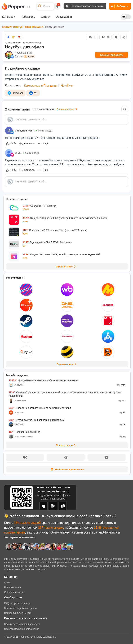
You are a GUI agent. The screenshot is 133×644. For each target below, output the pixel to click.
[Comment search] (125, 109)
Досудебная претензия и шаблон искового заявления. (44, 380)
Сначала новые (67, 109)
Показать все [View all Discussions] (66, 445)
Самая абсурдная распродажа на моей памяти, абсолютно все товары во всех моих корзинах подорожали (65, 394)
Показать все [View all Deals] (66, 267)
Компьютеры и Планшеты (41, 86)
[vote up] (19, 37)
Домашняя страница (12, 27)
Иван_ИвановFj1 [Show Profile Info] (25, 131)
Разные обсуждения (34, 27)
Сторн (19, 56)
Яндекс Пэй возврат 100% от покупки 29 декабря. (40, 408)
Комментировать (112, 55)
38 (105, 37)
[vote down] (8, 37)
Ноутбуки (67, 86)
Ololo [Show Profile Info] (18, 153)
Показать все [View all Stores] (67, 364)
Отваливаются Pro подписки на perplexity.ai (37, 420)
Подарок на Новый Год (25, 432)
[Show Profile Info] (9, 131)
